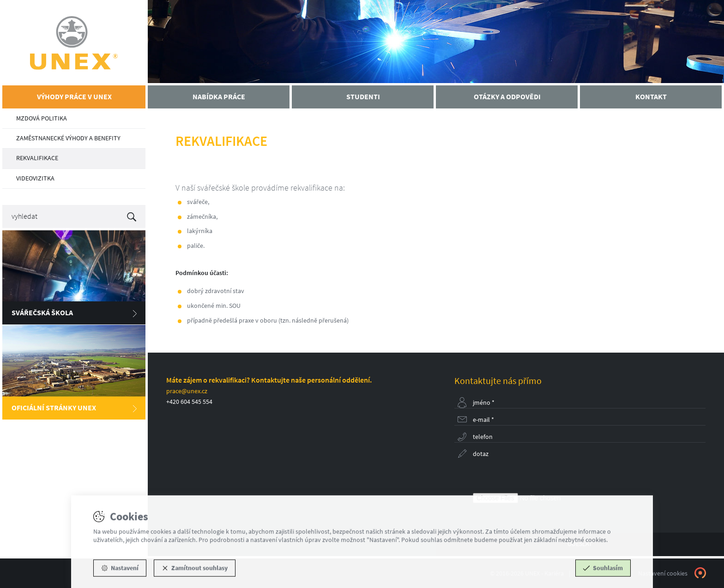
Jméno (484, 403)
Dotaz (481, 454)
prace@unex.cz (187, 391)
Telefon (483, 437)
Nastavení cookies (663, 573)
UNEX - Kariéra (74, 43)
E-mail (483, 420)
